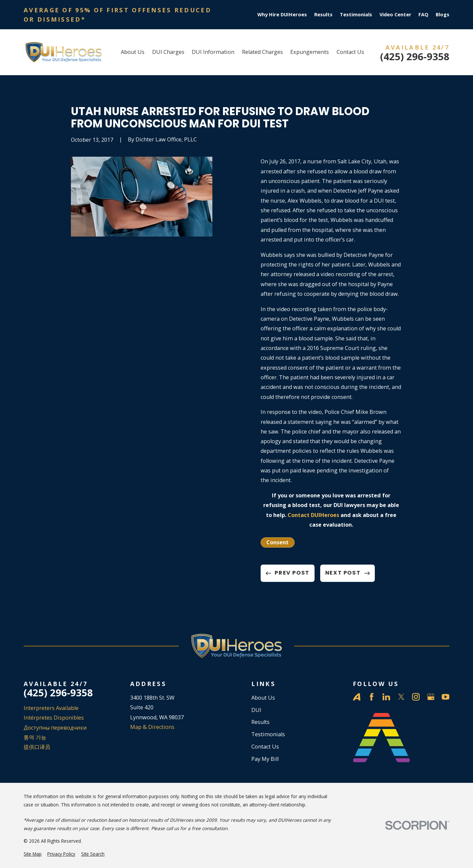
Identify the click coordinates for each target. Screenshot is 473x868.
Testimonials (356, 14)
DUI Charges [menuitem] (168, 52)
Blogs (443, 14)
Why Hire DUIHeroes (282, 14)
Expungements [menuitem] (310, 52)
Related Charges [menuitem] (262, 52)
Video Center (395, 14)
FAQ (423, 14)
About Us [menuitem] (133, 52)
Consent (277, 542)
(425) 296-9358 (415, 57)
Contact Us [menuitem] (350, 52)
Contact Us (265, 747)
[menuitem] (33, 854)
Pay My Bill (265, 759)
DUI (256, 710)
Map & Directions (152, 727)
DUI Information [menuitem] (213, 52)
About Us (263, 698)
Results (323, 14)
